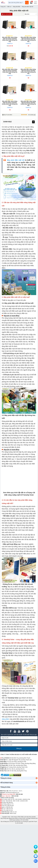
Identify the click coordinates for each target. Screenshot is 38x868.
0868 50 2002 (13, 813)
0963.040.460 (10, 806)
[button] (37, 778)
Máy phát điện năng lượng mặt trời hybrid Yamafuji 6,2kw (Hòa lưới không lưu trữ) (28, 39)
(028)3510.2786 (26, 799)
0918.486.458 (9, 801)
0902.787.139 (11, 799)
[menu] (33, 122)
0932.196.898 (18, 799)
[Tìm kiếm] (27, 3)
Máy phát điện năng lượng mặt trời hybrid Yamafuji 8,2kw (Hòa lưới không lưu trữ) (28, 71)
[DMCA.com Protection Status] (15, 775)
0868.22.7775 (10, 804)
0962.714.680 (16, 801)
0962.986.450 (9, 802)
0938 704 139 (9, 810)
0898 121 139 (13, 812)
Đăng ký (19, 748)
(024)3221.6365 (24, 801)
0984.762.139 (9, 809)
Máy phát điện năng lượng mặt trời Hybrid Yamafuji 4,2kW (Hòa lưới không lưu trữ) (28, 103)
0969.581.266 (9, 807)
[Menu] (35, 3)
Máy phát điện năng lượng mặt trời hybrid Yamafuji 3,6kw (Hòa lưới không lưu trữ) (10, 39)
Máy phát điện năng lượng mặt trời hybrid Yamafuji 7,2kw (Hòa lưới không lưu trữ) (10, 71)
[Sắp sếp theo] (31, 14)
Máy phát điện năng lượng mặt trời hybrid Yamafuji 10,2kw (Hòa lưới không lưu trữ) (10, 103)
